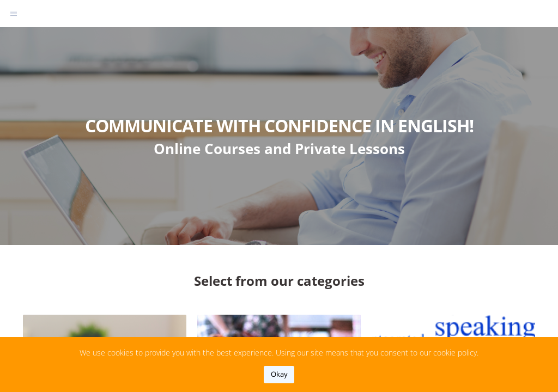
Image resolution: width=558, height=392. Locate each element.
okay (279, 374)
